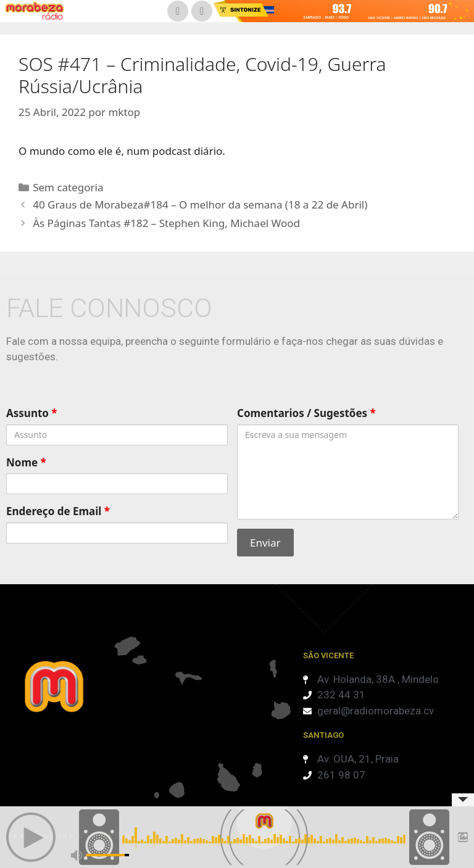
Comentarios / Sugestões (306, 413)
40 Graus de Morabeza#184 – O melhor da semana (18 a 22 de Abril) (200, 205)
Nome (26, 462)
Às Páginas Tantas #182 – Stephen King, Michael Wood (166, 223)
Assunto (32, 413)
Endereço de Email (58, 511)
